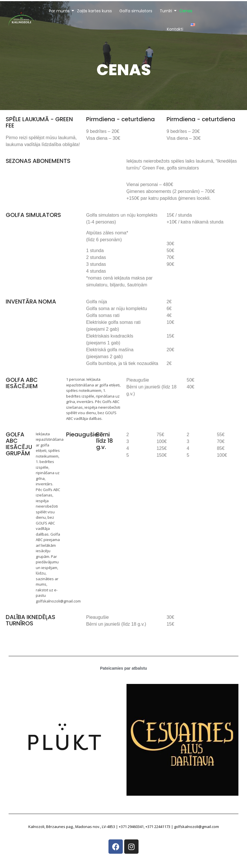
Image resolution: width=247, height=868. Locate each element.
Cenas (186, 11)
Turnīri (166, 11)
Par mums (60, 11)
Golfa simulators (136, 11)
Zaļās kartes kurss (94, 11)
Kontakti (175, 29)
